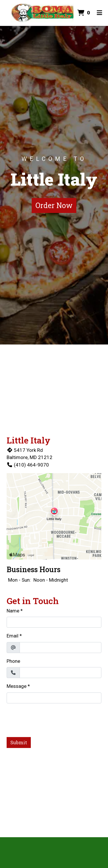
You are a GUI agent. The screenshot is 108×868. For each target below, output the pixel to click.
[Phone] (60, 673)
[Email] (60, 648)
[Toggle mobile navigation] (100, 13)
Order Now (54, 205)
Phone (13, 661)
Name (13, 611)
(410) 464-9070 (28, 465)
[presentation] (50, 719)
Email (13, 636)
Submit (19, 742)
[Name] (54, 622)
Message (17, 686)
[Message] (54, 698)
